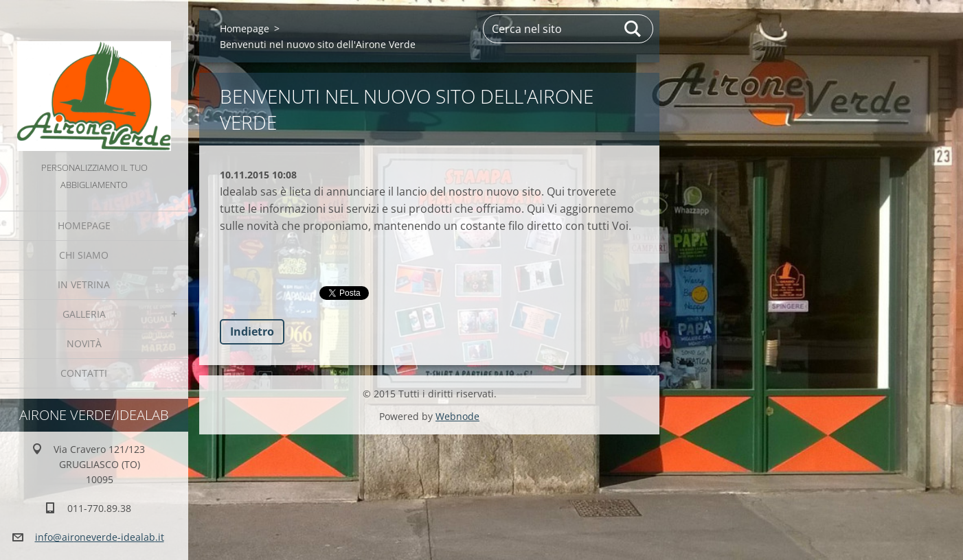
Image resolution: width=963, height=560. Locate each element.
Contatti (84, 373)
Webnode (457, 416)
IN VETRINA (84, 284)
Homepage (84, 225)
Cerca (633, 29)
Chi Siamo (84, 255)
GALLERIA (84, 314)
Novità (84, 343)
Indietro (252, 331)
